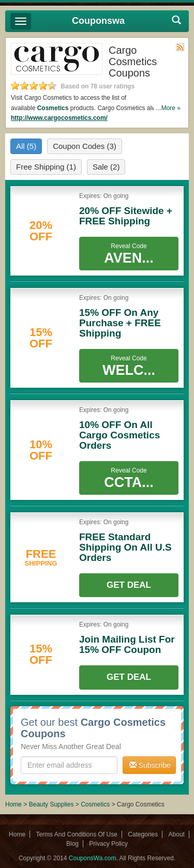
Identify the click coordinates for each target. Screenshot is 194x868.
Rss (180, 47)
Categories (143, 834)
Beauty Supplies (51, 804)
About (177, 834)
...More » (168, 108)
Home (13, 804)
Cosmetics (53, 108)
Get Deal (129, 585)
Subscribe (150, 765)
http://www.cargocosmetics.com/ (59, 118)
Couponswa (98, 21)
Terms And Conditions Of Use (76, 834)
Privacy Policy (108, 844)
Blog (72, 844)
